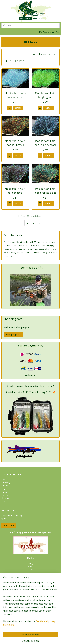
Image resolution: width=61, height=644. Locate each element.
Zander (31, 587)
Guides (31, 624)
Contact (5, 486)
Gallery (31, 596)
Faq (3, 489)
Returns (5, 495)
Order (18, 108)
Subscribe (9, 525)
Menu (31, 42)
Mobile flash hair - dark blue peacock (46, 143)
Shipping (5, 498)
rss (45, 639)
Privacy (5, 492)
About (4, 480)
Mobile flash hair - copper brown (15, 143)
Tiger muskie (30, 584)
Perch (30, 590)
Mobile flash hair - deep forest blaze (46, 191)
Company (6, 483)
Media (31, 566)
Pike (30, 581)
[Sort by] (44, 54)
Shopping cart (13, 334)
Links (32, 627)
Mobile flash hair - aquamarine (15, 95)
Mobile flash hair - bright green (46, 95)
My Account (47, 32)
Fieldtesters (30, 621)
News (30, 570)
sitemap (39, 639)
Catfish (30, 593)
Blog (31, 563)
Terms (4, 501)
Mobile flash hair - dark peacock (15, 191)
